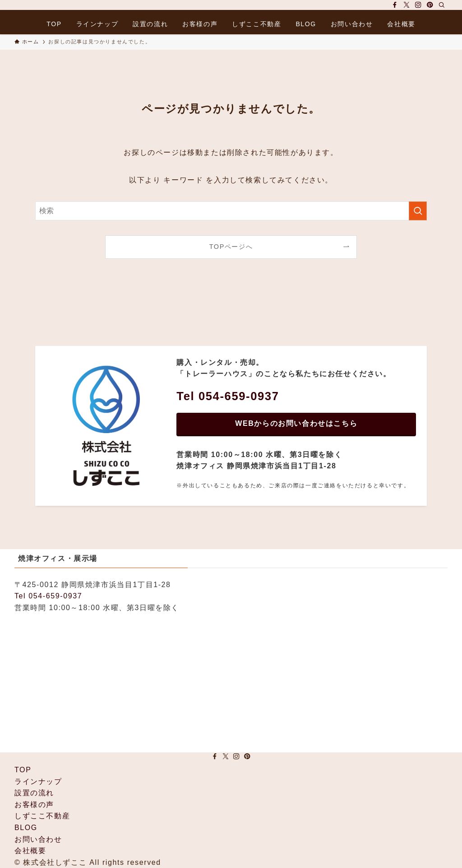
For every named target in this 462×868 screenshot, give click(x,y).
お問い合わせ (38, 839)
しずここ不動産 (42, 816)
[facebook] (395, 5)
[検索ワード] (231, 211)
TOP (23, 770)
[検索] (442, 5)
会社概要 (30, 851)
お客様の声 (34, 805)
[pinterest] (430, 5)
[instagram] (418, 5)
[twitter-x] (407, 5)
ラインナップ (38, 782)
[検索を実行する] (418, 211)
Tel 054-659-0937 (48, 596)
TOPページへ (231, 247)
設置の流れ (34, 793)
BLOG (26, 828)
